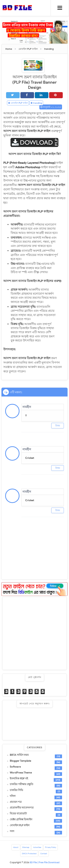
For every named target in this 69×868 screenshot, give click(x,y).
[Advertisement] (34, 633)
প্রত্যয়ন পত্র (16, 802)
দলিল (13, 796)
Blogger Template (20, 761)
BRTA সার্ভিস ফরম (19, 755)
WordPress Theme (21, 773)
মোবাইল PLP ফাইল (18, 103)
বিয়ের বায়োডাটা (18, 814)
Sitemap (26, 847)
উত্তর (58, 426)
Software (15, 767)
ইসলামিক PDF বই (19, 779)
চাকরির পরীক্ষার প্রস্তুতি (22, 784)
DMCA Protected (29, 854)
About (16, 847)
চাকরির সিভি (16, 790)
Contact (44, 854)
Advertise (37, 847)
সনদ (12, 831)
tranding (36, 103)
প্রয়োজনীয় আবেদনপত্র (22, 808)
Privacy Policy (51, 847)
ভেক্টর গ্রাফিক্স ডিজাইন (21, 820)
